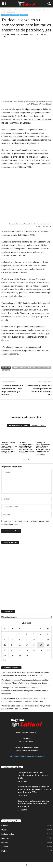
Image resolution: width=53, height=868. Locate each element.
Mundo (4, 830)
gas (39, 368)
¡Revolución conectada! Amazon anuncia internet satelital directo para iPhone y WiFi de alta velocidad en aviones (26, 448)
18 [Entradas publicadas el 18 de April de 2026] (41, 645)
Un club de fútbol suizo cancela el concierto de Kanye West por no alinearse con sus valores (26, 707)
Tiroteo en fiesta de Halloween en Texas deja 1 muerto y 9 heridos (12, 390)
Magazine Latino (31, 747)
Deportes (5, 838)
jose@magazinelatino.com (33, 756)
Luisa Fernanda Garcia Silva (16, 35)
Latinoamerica (8, 834)
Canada (10, 10)
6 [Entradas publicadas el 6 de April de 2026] (5, 640)
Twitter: (19, 750)
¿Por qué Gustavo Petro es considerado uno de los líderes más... (33, 775)
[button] (49, 4)
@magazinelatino (30, 750)
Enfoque (24, 15)
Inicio (3, 10)
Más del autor (38, 425)
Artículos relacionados (19, 425)
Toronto (5, 847)
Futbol (4, 851)
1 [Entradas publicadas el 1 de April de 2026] (20, 634)
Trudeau (6, 370)
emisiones (32, 368)
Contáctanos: (15, 756)
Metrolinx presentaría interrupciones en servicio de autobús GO (40, 390)
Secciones (14, 15)
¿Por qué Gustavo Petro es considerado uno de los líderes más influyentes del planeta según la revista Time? (9, 448)
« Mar (4, 660)
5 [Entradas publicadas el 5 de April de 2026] (48, 634)
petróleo (47, 368)
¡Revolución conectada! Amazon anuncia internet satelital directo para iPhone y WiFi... (34, 789)
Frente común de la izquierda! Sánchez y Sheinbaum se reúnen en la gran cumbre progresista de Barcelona (24, 700)
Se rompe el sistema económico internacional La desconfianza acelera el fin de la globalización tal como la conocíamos (43, 449)
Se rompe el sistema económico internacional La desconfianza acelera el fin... (33, 804)
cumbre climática (19, 368)
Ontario (5, 843)
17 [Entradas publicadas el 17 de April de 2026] (33, 645)
